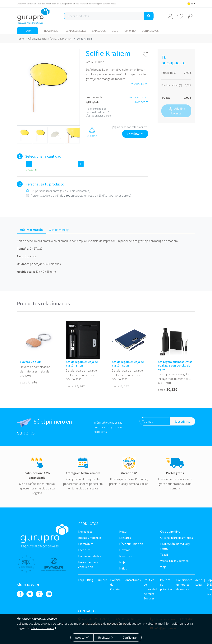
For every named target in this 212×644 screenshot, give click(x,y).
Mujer (123, 562)
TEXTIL (164, 555)
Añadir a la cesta (176, 111)
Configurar (130, 637)
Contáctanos (150, 31)
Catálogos (99, 31)
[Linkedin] (49, 594)
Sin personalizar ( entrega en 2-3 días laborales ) (60, 191)
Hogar (123, 531)
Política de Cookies (115, 584)
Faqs (81, 580)
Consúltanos (135, 134)
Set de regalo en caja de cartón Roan (128, 364)
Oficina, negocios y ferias (177, 538)
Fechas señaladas (90, 556)
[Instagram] (39, 594)
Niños (123, 568)
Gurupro (130, 31)
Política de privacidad (167, 584)
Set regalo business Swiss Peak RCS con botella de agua (175, 365)
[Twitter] (30, 594)
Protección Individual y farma (175, 546)
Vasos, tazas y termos (174, 561)
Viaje (163, 567)
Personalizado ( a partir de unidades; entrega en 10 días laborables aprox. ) (81, 195)
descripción (140, 83)
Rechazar (106, 637)
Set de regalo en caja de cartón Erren (82, 364)
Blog (115, 31)
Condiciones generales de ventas (184, 584)
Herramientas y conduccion (88, 565)
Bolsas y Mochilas (90, 538)
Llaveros (125, 550)
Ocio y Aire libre (170, 531)
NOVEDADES (51, 31)
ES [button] (190, 4)
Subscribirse (182, 421)
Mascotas (125, 556)
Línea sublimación (131, 544)
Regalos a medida (75, 31)
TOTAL (166, 98)
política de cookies (43, 628)
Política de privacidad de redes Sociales (150, 589)
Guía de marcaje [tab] (59, 230)
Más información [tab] (31, 230)
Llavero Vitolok (30, 362)
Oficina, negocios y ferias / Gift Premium (50, 39)
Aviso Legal (199, 582)
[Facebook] (20, 594)
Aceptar (82, 637)
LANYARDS (125, 538)
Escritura (84, 550)
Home (20, 39)
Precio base (169, 73)
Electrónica (86, 544)
